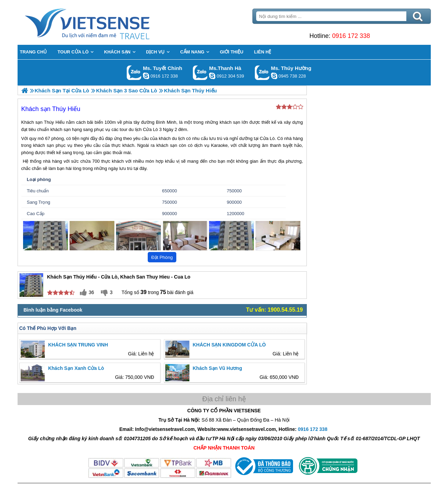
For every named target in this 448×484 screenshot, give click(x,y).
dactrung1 (274, 76)
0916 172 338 (351, 36)
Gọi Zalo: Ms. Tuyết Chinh (134, 73)
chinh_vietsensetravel (146, 76)
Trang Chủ (104, 22)
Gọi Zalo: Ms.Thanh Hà (200, 73)
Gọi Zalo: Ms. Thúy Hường (262, 73)
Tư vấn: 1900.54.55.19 (275, 310)
